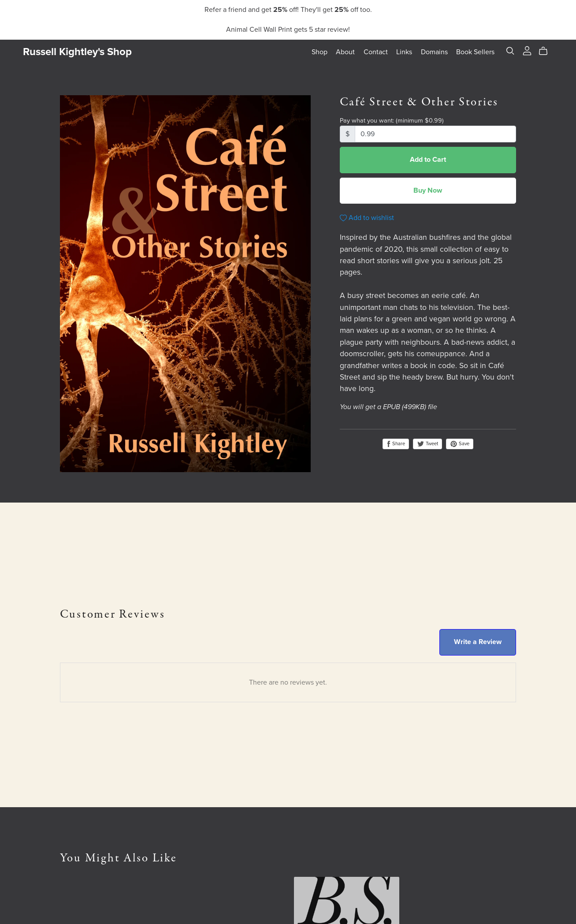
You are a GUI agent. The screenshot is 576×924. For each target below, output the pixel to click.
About (345, 52)
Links (404, 52)
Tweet (427, 444)
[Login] (527, 50)
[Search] (510, 51)
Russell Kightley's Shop (77, 52)
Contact (376, 52)
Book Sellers (475, 52)
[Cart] (547, 51)
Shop (320, 52)
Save (460, 444)
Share (396, 444)
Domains (434, 52)
